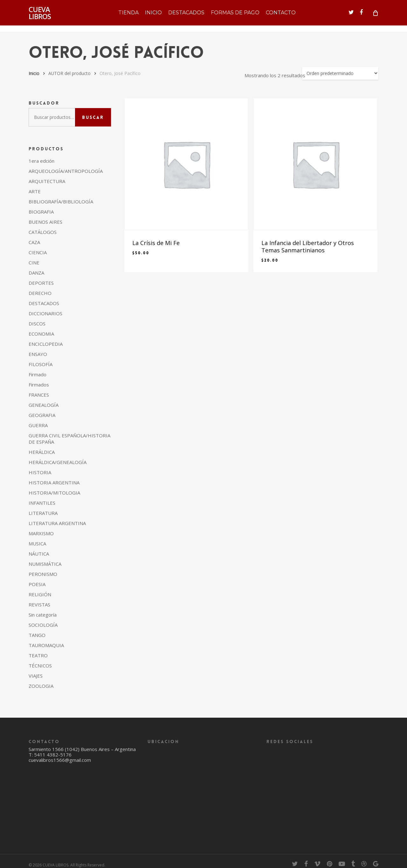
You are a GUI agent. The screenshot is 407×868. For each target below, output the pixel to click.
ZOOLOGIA (41, 686)
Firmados (39, 385)
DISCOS (37, 324)
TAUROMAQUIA (46, 645)
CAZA (34, 242)
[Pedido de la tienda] (340, 73)
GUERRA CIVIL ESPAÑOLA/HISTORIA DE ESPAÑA (69, 439)
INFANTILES (42, 503)
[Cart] (375, 16)
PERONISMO (43, 574)
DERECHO (40, 293)
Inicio (34, 73)
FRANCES (39, 395)
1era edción (41, 161)
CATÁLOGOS (43, 232)
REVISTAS (39, 605)
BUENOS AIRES (45, 222)
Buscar (93, 117)
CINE (34, 263)
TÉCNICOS (40, 666)
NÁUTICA (39, 554)
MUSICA (37, 543)
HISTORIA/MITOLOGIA (54, 493)
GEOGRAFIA (42, 415)
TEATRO (38, 655)
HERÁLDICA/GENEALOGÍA (58, 462)
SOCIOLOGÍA (43, 625)
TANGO (37, 635)
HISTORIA (40, 472)
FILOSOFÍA (41, 364)
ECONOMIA (41, 334)
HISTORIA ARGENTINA (54, 482)
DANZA (36, 273)
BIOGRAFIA (41, 212)
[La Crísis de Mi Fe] (186, 164)
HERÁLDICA (42, 452)
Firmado (38, 374)
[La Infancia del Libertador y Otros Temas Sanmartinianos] (315, 164)
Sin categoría (43, 615)
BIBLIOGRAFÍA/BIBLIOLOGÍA (61, 202)
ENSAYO (38, 354)
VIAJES (36, 676)
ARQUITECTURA (47, 181)
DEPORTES (41, 283)
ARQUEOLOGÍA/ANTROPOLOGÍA (66, 171)
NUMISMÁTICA (45, 564)
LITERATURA (43, 513)
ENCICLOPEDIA (46, 344)
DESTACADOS (44, 303)
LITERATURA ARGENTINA (57, 523)
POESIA (37, 584)
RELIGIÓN (40, 594)
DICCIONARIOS (45, 313)
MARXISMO (41, 533)
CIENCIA (38, 252)
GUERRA (38, 425)
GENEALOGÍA (44, 405)
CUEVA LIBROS (40, 16)
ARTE (35, 191)
